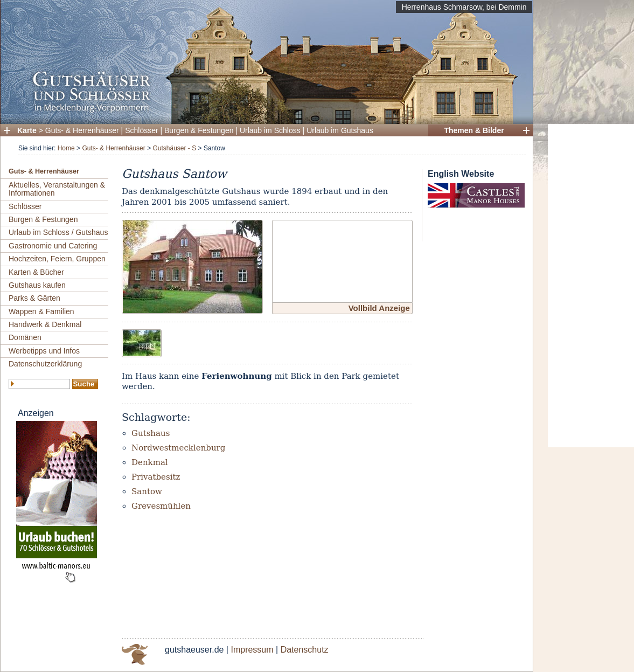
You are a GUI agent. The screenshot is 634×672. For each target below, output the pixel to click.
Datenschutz (305, 650)
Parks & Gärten (34, 298)
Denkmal (150, 462)
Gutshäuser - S (174, 148)
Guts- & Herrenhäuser (82, 130)
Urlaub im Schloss (270, 130)
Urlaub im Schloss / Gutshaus (58, 232)
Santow (147, 491)
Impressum (252, 650)
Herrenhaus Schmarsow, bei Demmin (464, 7)
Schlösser (141, 130)
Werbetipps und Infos (44, 351)
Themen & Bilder (474, 130)
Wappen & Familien (41, 311)
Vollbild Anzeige (379, 308)
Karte (27, 130)
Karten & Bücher (36, 272)
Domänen (25, 337)
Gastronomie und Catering (53, 246)
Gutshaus (151, 433)
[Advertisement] (591, 286)
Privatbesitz (156, 477)
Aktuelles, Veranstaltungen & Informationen (57, 189)
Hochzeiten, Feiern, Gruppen (57, 259)
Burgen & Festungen (199, 130)
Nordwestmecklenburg (178, 448)
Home (66, 148)
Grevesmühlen (161, 506)
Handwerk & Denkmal (45, 324)
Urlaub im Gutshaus (340, 130)
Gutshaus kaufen (37, 285)
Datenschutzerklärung (45, 364)
